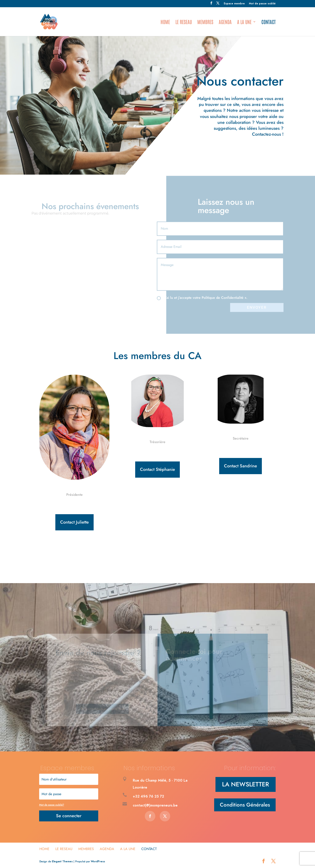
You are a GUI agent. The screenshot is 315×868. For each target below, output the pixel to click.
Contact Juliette (74, 522)
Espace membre (234, 4)
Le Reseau (184, 22)
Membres (205, 22)
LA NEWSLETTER (246, 784)
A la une (244, 22)
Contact (269, 22)
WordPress (98, 861)
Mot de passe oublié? (52, 805)
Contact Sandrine (241, 466)
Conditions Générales (245, 805)
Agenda (225, 22)
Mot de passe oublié (262, 4)
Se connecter (69, 816)
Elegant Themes (62, 861)
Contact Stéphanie (157, 469)
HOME (165, 22)
